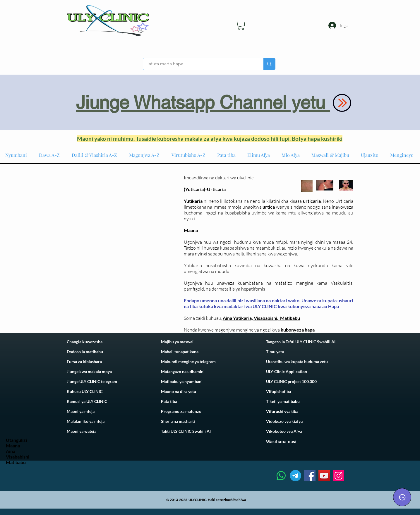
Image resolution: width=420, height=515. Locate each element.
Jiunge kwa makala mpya (89, 371)
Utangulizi (16, 440)
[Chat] (402, 497)
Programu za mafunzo (181, 411)
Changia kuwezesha (85, 342)
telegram (207, 362)
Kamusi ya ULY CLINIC (87, 401)
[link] (241, 25)
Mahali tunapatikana (180, 352)
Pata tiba (169, 401)
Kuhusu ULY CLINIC (85, 391)
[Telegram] (295, 476)
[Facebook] (310, 476)
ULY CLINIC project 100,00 (290, 381)
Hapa (334, 306)
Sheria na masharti (178, 421)
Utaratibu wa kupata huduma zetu (297, 362)
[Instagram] (338, 476)
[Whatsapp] (281, 476)
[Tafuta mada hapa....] (199, 64)
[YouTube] (324, 476)
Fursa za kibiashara (84, 362)
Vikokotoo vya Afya (284, 431)
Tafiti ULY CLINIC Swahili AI (186, 431)
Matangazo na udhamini (183, 371)
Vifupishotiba (278, 391)
